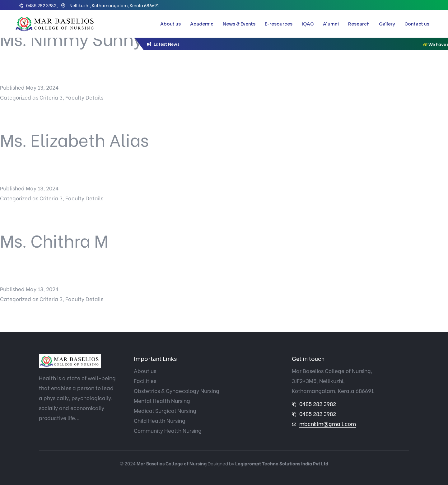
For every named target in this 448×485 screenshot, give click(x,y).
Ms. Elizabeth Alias (74, 139)
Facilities (145, 381)
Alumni (331, 24)
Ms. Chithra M (54, 240)
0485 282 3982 (41, 5)
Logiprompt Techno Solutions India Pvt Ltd (282, 463)
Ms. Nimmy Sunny (71, 38)
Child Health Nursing (160, 420)
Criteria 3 (51, 97)
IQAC (308, 24)
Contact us (417, 24)
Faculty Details (84, 97)
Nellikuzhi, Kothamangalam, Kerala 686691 (114, 5)
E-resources (279, 24)
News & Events (239, 24)
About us (170, 24)
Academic (202, 24)
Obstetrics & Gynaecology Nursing (177, 391)
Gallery (387, 24)
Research (359, 24)
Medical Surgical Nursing (165, 410)
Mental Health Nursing (162, 401)
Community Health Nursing (168, 430)
